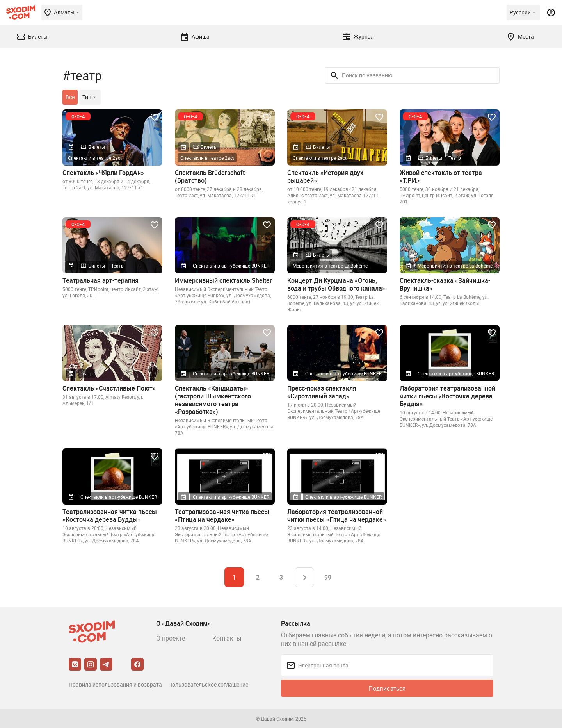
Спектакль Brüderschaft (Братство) (210, 177)
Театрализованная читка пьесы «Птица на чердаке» (222, 516)
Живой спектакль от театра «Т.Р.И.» (441, 177)
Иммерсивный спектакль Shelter (223, 280)
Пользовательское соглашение (208, 684)
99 (328, 577)
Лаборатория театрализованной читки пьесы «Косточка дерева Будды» (447, 396)
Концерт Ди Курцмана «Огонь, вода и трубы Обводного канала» (336, 284)
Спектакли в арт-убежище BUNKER (231, 266)
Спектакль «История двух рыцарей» (325, 177)
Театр (455, 158)
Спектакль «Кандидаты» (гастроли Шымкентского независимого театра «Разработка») (213, 400)
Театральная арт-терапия (100, 280)
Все (70, 97)
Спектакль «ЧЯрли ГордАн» (103, 173)
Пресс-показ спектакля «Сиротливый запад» (322, 392)
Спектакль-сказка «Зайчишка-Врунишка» (445, 284)
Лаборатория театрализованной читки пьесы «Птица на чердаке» (337, 516)
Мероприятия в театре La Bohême (330, 266)
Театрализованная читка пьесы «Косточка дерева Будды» (110, 516)
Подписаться (387, 688)
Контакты (227, 638)
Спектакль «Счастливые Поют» (109, 388)
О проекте (171, 638)
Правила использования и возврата (115, 684)
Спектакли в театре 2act (95, 158)
